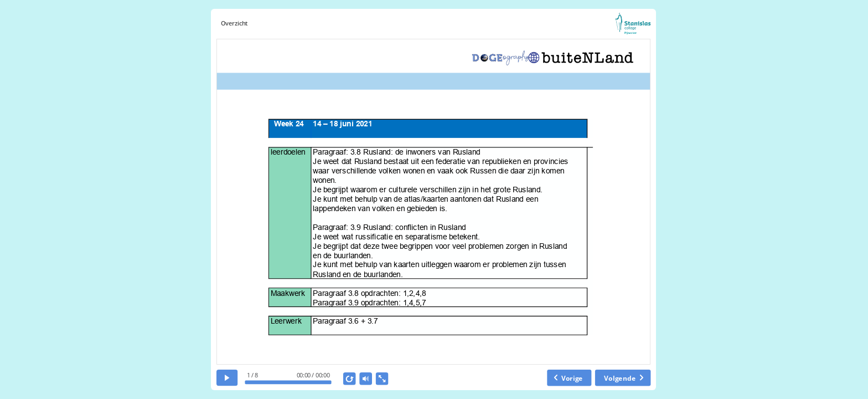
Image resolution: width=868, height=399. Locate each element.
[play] (227, 378)
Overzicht (234, 24)
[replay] (350, 379)
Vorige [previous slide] (572, 377)
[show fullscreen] (382, 379)
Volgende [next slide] (620, 377)
